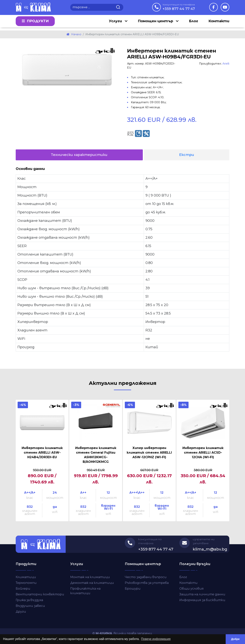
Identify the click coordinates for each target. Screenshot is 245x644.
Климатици (26, 577)
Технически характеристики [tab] (79, 155)
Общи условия (192, 589)
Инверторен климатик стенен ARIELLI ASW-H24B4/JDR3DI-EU (42, 453)
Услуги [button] (116, 23)
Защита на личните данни (202, 594)
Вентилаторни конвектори (40, 594)
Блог (194, 23)
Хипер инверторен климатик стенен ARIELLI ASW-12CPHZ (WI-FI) (149, 453)
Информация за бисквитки (202, 600)
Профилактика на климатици (85, 591)
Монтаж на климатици (90, 577)
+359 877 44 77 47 (179, 7)
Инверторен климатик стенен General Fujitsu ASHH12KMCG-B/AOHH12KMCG (96, 455)
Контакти (219, 23)
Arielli (226, 64)
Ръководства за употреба (147, 583)
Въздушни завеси (30, 606)
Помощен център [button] (156, 23)
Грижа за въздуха (29, 600)
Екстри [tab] (187, 155)
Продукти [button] (35, 23)
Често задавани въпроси (146, 577)
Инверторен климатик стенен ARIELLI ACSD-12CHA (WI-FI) (203, 453)
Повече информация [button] (156, 639)
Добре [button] (235, 639)
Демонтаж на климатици (92, 583)
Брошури (133, 589)
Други (21, 612)
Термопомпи (26, 583)
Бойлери (23, 589)
